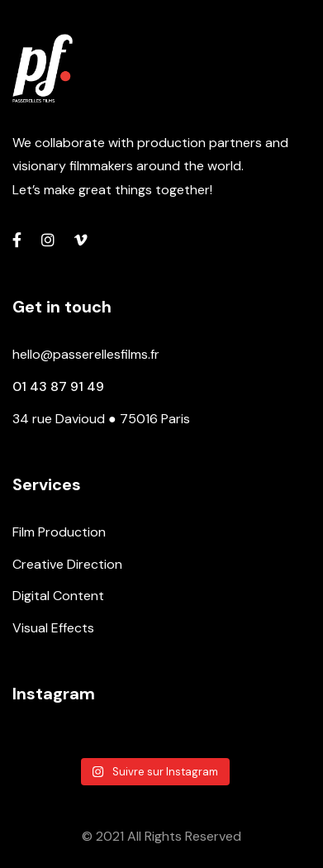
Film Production (59, 532)
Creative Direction (67, 564)
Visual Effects (53, 628)
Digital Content (58, 596)
